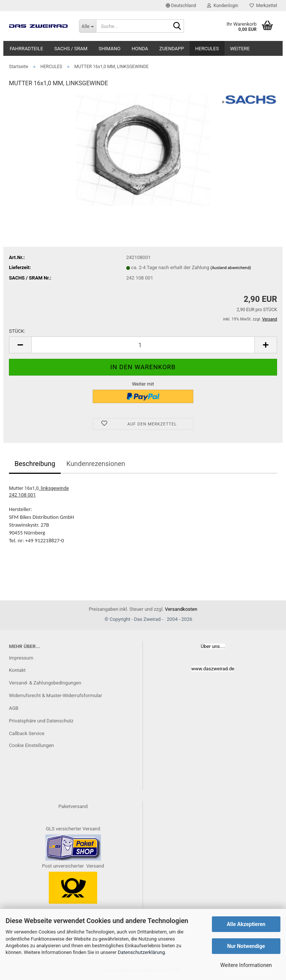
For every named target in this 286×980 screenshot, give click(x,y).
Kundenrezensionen (96, 464)
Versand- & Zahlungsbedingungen (45, 683)
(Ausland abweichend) (231, 268)
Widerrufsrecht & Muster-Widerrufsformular (55, 695)
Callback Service (27, 733)
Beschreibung (35, 464)
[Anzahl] (143, 345)
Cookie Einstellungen (31, 745)
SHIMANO (110, 49)
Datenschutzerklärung (141, 952)
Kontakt (17, 670)
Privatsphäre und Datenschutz (41, 721)
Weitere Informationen (246, 965)
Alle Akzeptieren (246, 924)
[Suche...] (88, 26)
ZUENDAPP (172, 49)
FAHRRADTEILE (26, 49)
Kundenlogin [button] (223, 6)
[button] (181, 6)
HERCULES (207, 49)
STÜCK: (17, 331)
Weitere (240, 49)
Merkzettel (263, 6)
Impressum (21, 658)
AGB (14, 708)
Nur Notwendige (246, 946)
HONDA (140, 49)
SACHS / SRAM (71, 49)
